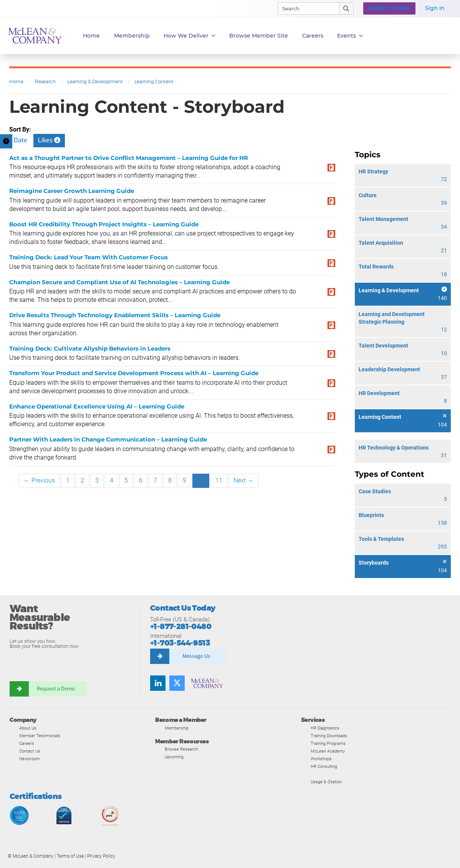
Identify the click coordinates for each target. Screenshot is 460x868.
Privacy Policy (101, 856)
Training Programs (328, 743)
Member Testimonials (40, 736)
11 (219, 480)
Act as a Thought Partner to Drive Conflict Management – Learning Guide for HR (129, 158)
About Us (28, 728)
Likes (49, 140)
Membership (132, 36)
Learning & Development (95, 82)
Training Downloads (329, 736)
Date (21, 140)
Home (91, 36)
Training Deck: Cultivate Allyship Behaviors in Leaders (90, 348)
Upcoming (174, 757)
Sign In (435, 8)
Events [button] (350, 36)
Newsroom (30, 759)
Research (45, 82)
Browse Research (181, 749)
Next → (243, 480)
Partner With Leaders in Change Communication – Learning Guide (108, 439)
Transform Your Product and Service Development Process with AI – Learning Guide (134, 373)
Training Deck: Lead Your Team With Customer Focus (89, 257)
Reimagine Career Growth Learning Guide (72, 191)
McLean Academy (328, 751)
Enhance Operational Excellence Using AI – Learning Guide (97, 406)
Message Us (196, 656)
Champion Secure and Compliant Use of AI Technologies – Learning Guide (119, 282)
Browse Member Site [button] (259, 36)
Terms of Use (70, 856)
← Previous (39, 480)
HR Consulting (324, 766)
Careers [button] (313, 36)
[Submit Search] (347, 8)
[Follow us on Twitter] (177, 683)
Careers (27, 743)
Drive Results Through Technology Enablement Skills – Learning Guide (115, 315)
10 (201, 480)
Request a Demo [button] (389, 8)
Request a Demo (56, 689)
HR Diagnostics (325, 728)
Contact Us (30, 751)
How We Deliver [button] (189, 36)
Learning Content (154, 82)
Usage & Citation (326, 782)
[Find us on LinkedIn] (158, 683)
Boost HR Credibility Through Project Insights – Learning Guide (104, 224)
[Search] (305, 8)
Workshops (321, 759)
